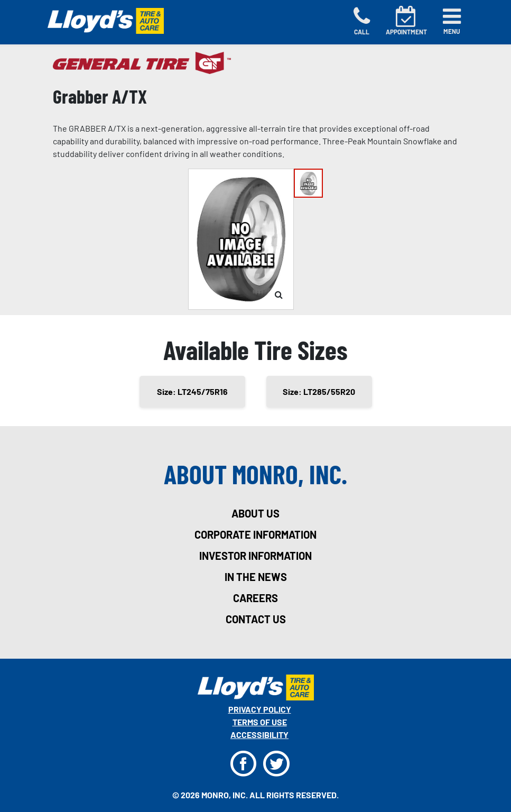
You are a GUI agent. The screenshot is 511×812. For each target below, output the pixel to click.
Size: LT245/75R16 (192, 391)
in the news (256, 577)
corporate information (256, 534)
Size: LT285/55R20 (319, 391)
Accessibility (259, 735)
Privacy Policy (260, 709)
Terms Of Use (260, 722)
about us (256, 513)
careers (256, 598)
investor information (256, 556)
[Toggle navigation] (452, 21)
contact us (256, 619)
